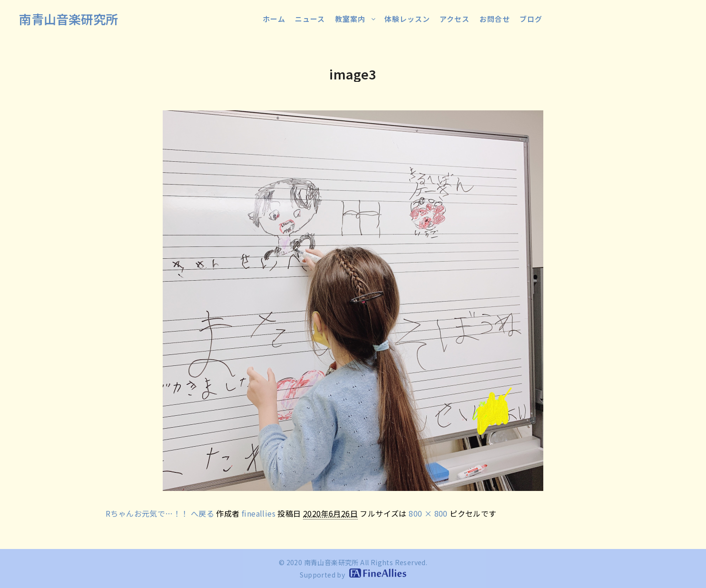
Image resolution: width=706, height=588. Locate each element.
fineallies (259, 513)
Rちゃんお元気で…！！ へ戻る (160, 513)
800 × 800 (428, 513)
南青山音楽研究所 (69, 19)
